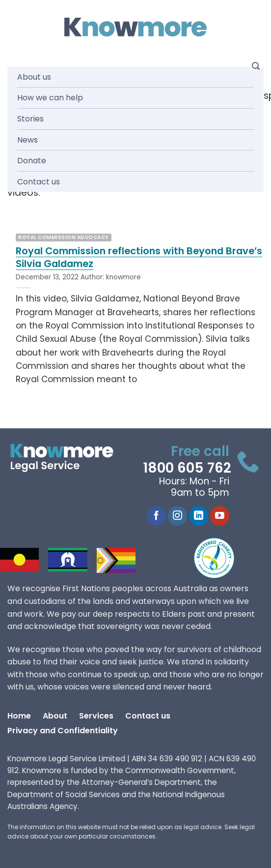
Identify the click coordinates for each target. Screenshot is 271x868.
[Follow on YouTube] (220, 516)
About (55, 716)
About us (34, 77)
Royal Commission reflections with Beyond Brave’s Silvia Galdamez (139, 257)
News (27, 140)
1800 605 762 (187, 468)
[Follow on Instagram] (177, 516)
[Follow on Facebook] (156, 516)
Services (96, 716)
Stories (30, 119)
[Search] (256, 66)
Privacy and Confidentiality (63, 731)
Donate (32, 161)
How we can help (50, 98)
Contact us (39, 182)
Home (19, 716)
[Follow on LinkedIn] (199, 516)
